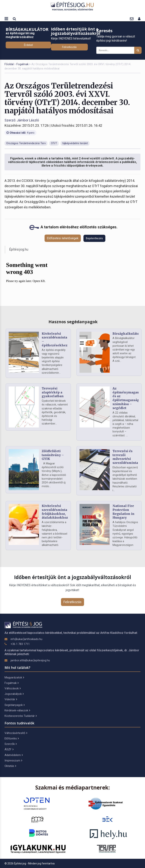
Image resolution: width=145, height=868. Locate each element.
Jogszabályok (14, 694)
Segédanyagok (15, 705)
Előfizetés (12, 738)
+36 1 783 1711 (20, 644)
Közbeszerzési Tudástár (21, 716)
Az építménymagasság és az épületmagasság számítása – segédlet (128, 398)
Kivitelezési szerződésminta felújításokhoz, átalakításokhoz (55, 512)
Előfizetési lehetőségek (63, 238)
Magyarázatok (14, 677)
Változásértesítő (16, 733)
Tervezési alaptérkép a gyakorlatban (53, 392)
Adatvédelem (14, 755)
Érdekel (28, 45)
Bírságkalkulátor (126, 334)
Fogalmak (22, 64)
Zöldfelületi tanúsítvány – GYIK (53, 455)
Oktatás (10, 766)
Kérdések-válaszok (17, 710)
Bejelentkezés (94, 238)
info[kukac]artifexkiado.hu (26, 639)
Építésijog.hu (19, 249)
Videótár (11, 699)
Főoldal (9, 64)
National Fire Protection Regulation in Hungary (123, 512)
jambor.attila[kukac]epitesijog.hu (30, 660)
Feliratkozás (69, 47)
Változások (13, 688)
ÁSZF (9, 749)
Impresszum (13, 761)
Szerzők (11, 744)
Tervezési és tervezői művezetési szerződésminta (125, 457)
